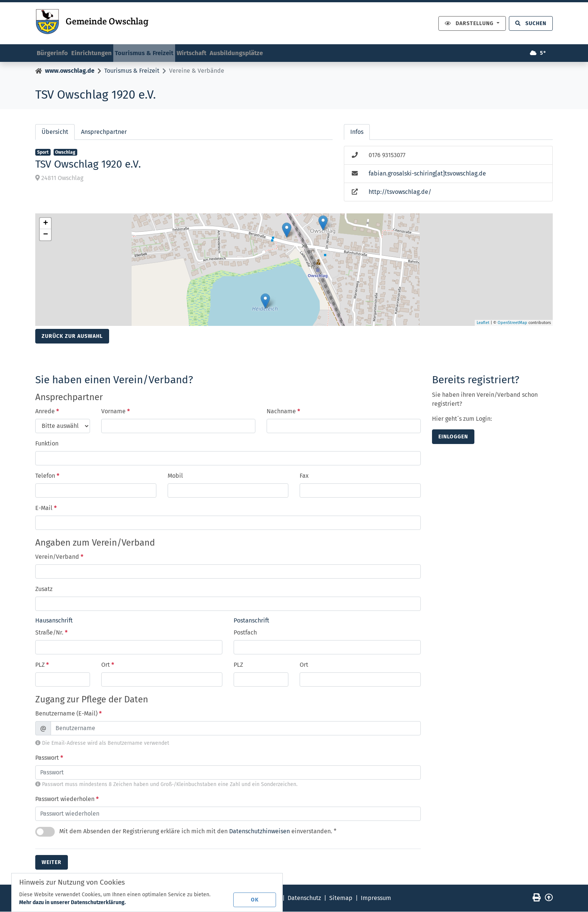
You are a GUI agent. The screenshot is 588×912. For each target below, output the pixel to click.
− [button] (46, 235)
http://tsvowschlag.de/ (400, 193)
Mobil (175, 476)
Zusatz (44, 590)
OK (257, 899)
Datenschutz (304, 898)
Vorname (115, 412)
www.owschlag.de (70, 71)
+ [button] (46, 224)
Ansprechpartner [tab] (104, 133)
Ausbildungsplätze (273, 51)
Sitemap (341, 898)
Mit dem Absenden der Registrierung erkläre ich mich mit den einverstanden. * (186, 832)
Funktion (47, 444)
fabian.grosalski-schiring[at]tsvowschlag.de (427, 174)
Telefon (47, 476)
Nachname (283, 412)
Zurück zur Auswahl (72, 337)
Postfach (245, 633)
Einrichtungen (102, 51)
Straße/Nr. (51, 633)
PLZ (42, 665)
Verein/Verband (59, 557)
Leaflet (483, 323)
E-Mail (46, 509)
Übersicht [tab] (55, 133)
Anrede (47, 412)
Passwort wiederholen (67, 799)
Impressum (376, 898)
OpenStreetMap (512, 323)
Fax (304, 476)
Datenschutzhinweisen (259, 832)
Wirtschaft (220, 51)
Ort (108, 665)
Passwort (49, 758)
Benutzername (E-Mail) (68, 714)
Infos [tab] (357, 133)
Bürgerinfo (56, 51)
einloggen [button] (453, 437)
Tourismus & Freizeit (163, 51)
